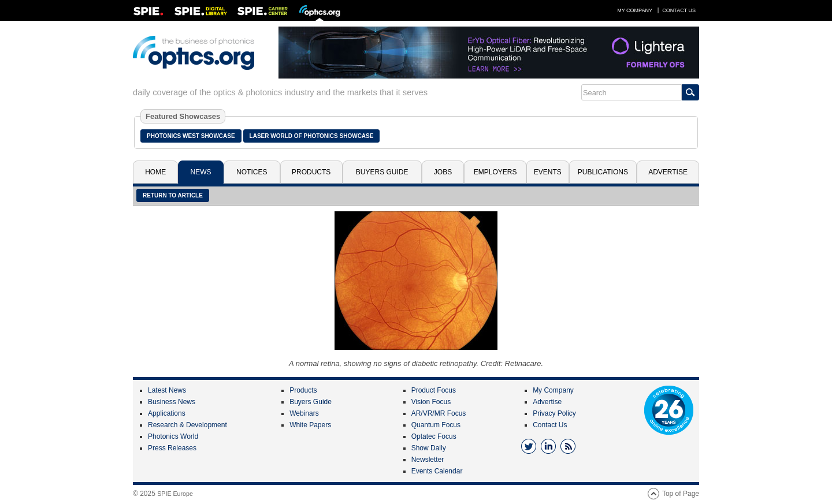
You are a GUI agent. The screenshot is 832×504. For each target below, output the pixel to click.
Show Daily (429, 448)
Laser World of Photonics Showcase (312, 136)
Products (311, 172)
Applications (167, 413)
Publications (603, 172)
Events (548, 172)
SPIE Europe (175, 494)
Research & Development (187, 425)
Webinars (304, 413)
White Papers (310, 425)
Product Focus (434, 390)
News (201, 172)
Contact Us (679, 10)
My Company (635, 10)
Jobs (443, 172)
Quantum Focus (436, 425)
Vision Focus (431, 402)
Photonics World (173, 436)
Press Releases (172, 448)
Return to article (173, 195)
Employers (495, 172)
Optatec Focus (434, 436)
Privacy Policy (554, 413)
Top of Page (681, 494)
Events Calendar (437, 471)
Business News (172, 402)
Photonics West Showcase (191, 136)
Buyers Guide (382, 172)
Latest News (167, 390)
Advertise (668, 172)
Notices (252, 172)
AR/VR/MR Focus (439, 413)
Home (155, 172)
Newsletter (428, 460)
